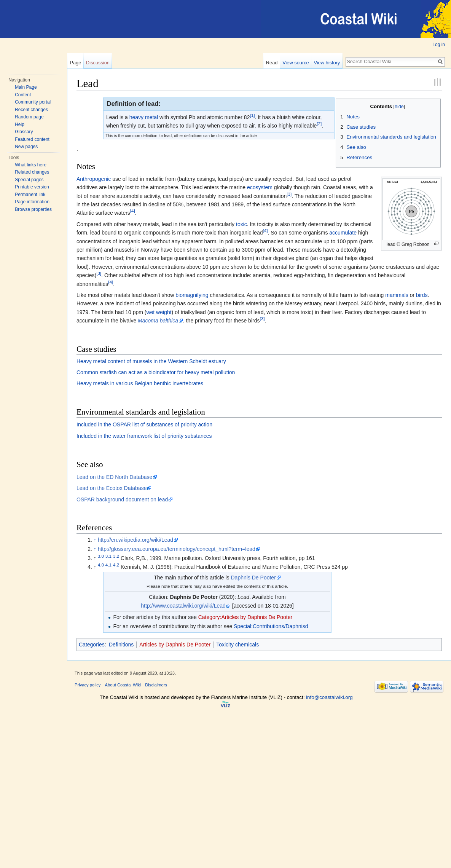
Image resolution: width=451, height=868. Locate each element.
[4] (133, 211)
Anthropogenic (94, 179)
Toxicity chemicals (237, 645)
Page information (32, 202)
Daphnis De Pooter (253, 578)
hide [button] (399, 107)
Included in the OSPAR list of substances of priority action (144, 424)
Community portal (33, 102)
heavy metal (144, 117)
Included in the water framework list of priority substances (144, 436)
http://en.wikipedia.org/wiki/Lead (135, 540)
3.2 (116, 556)
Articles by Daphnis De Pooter (175, 645)
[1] (252, 115)
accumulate (343, 233)
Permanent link (30, 195)
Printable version (32, 187)
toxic (241, 224)
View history (327, 63)
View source (296, 63)
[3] (289, 194)
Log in (439, 45)
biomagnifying (192, 295)
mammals (397, 295)
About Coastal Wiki (123, 685)
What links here (31, 165)
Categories (92, 645)
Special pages (29, 180)
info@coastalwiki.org (329, 697)
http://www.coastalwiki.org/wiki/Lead (183, 606)
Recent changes (31, 110)
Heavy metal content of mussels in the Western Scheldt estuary (151, 361)
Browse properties (33, 209)
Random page (29, 117)
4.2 (116, 565)
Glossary (24, 132)
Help (20, 124)
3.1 (108, 556)
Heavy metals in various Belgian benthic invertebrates (140, 383)
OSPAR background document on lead (122, 499)
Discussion (98, 63)
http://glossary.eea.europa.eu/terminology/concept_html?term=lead (177, 549)
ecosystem (260, 187)
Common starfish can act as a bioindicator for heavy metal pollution (156, 372)
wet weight (159, 312)
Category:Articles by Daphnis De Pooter (245, 617)
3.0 (101, 556)
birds (422, 295)
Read (272, 63)
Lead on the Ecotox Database (112, 488)
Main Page (26, 87)
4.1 (108, 565)
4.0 (101, 565)
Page (75, 63)
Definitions (121, 645)
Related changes (32, 172)
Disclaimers (156, 685)
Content (23, 95)
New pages (26, 147)
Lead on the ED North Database (114, 477)
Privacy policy (88, 685)
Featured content (32, 139)
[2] (319, 124)
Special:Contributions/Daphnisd (271, 626)
